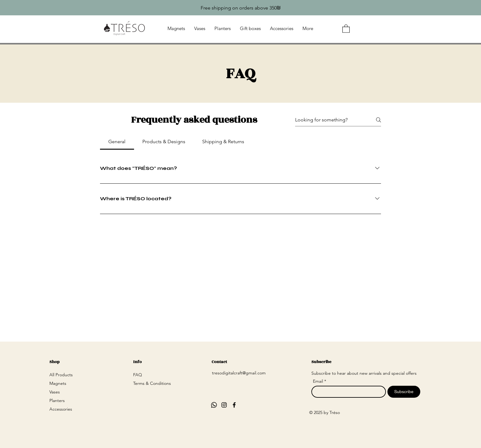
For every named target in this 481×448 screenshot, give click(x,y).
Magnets (58, 383)
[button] (346, 28)
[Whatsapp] (214, 405)
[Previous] (1, 8)
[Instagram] (224, 405)
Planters (57, 400)
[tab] (117, 142)
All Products (61, 375)
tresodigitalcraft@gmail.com (239, 373)
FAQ (138, 375)
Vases (55, 392)
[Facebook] (234, 405)
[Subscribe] (404, 392)
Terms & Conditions (152, 383)
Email (319, 381)
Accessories (61, 409)
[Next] (480, 8)
